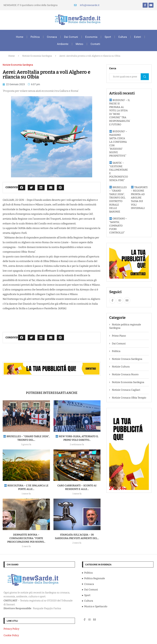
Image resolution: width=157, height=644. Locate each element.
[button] (22, 188)
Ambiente (63, 44)
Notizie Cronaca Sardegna (127, 359)
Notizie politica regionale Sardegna (125, 326)
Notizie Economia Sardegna (37, 56)
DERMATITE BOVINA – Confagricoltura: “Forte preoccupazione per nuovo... (26, 538)
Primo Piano (119, 336)
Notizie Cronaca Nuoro (125, 374)
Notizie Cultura (121, 367)
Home (20, 37)
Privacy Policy (11, 629)
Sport (108, 37)
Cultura (123, 37)
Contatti (95, 44)
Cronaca (52, 37)
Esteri (138, 37)
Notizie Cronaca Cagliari (126, 390)
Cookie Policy (11, 635)
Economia (91, 37)
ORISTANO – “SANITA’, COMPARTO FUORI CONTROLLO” (118, 226)
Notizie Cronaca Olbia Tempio (129, 398)
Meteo (79, 44)
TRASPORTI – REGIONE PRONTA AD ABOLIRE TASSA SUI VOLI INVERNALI (139, 198)
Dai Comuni (71, 37)
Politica (35, 37)
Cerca (145, 77)
